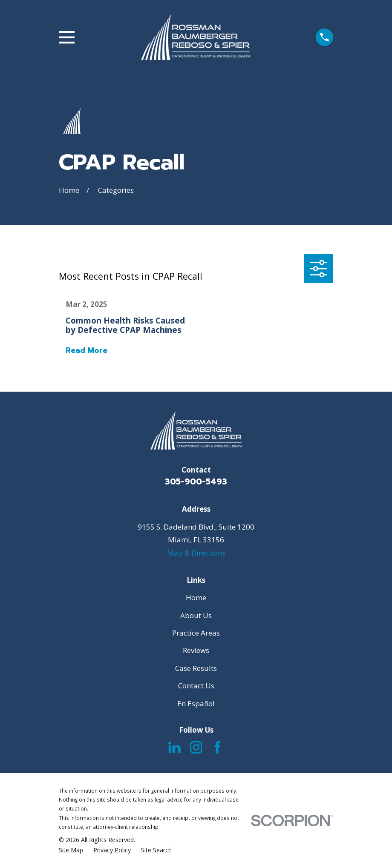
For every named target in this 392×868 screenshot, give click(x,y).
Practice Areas (196, 633)
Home (196, 597)
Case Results (196, 668)
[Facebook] (218, 747)
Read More (86, 351)
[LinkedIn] (174, 747)
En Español (196, 703)
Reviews (196, 650)
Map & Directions (196, 553)
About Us (196, 615)
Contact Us (196, 686)
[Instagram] (196, 747)
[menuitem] (71, 850)
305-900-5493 (196, 482)
